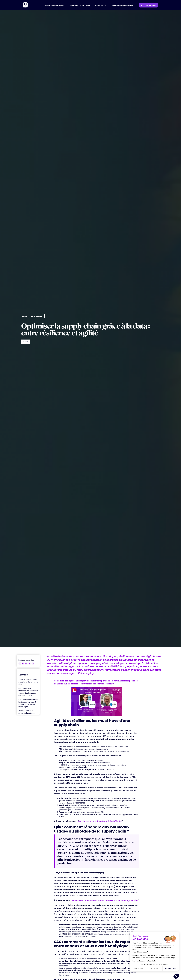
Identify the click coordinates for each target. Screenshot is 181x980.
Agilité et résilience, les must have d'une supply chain (28, 682)
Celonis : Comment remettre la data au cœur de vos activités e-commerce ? (27, 714)
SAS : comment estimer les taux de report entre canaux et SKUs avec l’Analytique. (28, 703)
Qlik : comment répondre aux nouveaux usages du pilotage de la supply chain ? (28, 692)
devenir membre (149, 5)
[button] (55, 5)
